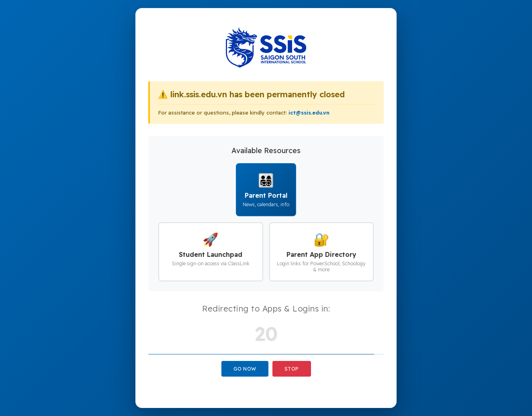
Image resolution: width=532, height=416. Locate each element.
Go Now (245, 369)
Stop (292, 369)
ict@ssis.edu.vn (309, 113)
